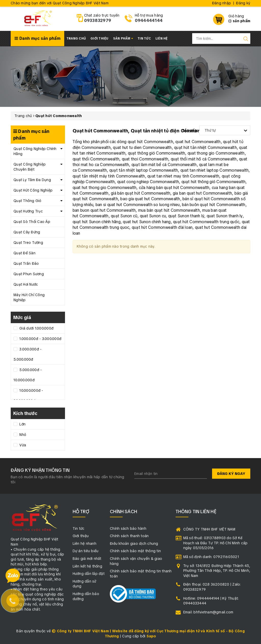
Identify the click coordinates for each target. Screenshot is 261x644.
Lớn (22, 424)
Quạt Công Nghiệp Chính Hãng (35, 151)
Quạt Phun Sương (29, 274)
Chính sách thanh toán (129, 536)
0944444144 (149, 21)
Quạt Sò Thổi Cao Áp (32, 222)
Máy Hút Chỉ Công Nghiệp (29, 297)
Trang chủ (76, 39)
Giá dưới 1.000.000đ (36, 328)
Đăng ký (243, 3)
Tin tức (144, 39)
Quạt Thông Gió (28, 201)
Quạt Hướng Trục (28, 211)
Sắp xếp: (190, 130)
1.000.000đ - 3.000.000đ (40, 339)
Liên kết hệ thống (87, 566)
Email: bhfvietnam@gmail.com (208, 612)
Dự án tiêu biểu (86, 551)
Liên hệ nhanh (84, 544)
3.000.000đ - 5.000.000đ (28, 354)
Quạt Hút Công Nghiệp (33, 190)
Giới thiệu (100, 39)
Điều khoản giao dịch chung (134, 544)
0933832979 (98, 21)
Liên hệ (162, 39)
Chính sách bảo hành (128, 528)
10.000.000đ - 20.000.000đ (28, 396)
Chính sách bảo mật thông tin (135, 551)
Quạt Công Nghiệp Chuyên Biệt (30, 167)
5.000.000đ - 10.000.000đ (28, 375)
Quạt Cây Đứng (27, 232)
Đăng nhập (221, 3)
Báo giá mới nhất (87, 559)
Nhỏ (22, 435)
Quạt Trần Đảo (26, 263)
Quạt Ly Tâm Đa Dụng (32, 180)
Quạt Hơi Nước (26, 284)
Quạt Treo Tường (28, 243)
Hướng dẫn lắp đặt (89, 574)
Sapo (151, 636)
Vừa (22, 445)
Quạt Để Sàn (24, 253)
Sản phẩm (123, 39)
